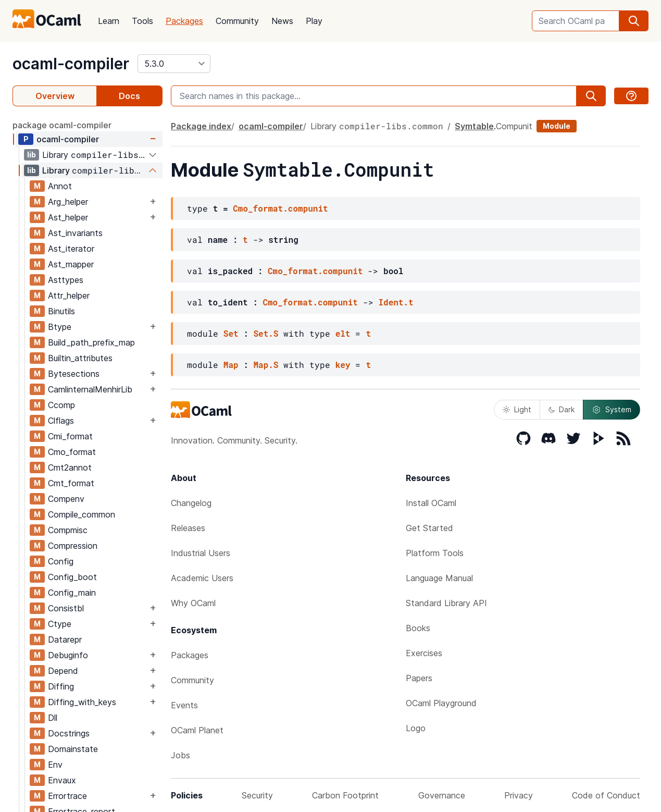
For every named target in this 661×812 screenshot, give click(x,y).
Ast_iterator (71, 249)
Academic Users (202, 578)
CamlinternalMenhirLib (90, 389)
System (612, 410)
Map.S (266, 365)
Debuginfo (68, 655)
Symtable (474, 126)
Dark (562, 409)
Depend (63, 671)
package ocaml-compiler (62, 125)
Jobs (180, 755)
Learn (109, 21)
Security (257, 795)
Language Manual (439, 578)
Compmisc (68, 530)
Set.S (266, 333)
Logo (416, 728)
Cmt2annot (70, 467)
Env (55, 765)
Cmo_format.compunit (280, 208)
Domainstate (73, 749)
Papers (419, 678)
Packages (184, 21)
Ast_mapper (71, 264)
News (282, 21)
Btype (60, 327)
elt (343, 333)
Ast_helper (68, 217)
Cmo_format (72, 452)
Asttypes (66, 280)
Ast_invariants (75, 233)
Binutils (61, 311)
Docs (129, 96)
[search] (634, 21)
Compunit (514, 126)
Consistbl (66, 608)
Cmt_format (71, 483)
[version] (174, 64)
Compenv (66, 499)
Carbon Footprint (345, 795)
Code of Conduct (606, 795)
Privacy (519, 795)
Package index (201, 126)
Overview (55, 96)
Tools (142, 21)
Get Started (429, 528)
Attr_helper (69, 296)
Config (61, 561)
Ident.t (396, 302)
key (343, 365)
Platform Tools (435, 553)
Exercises (424, 653)
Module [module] (557, 126)
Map (231, 365)
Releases (188, 528)
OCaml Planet (197, 730)
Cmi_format (70, 436)
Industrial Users (201, 553)
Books (418, 628)
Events (184, 705)
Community (237, 21)
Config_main (72, 593)
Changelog (191, 503)
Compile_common (82, 514)
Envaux (62, 780)
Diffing (61, 686)
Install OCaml (431, 503)
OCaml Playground (441, 703)
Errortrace (67, 796)
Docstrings (69, 733)
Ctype (60, 624)
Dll (53, 718)
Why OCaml (193, 603)
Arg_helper (68, 202)
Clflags (61, 421)
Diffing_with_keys (82, 702)
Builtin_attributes (80, 358)
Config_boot (72, 577)
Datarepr (65, 639)
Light (517, 409)
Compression (73, 546)
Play (314, 21)
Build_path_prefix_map (91, 342)
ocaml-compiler (71, 64)
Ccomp (61, 405)
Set (231, 333)
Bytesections (74, 374)
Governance (442, 795)
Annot (60, 186)
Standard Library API (446, 603)
